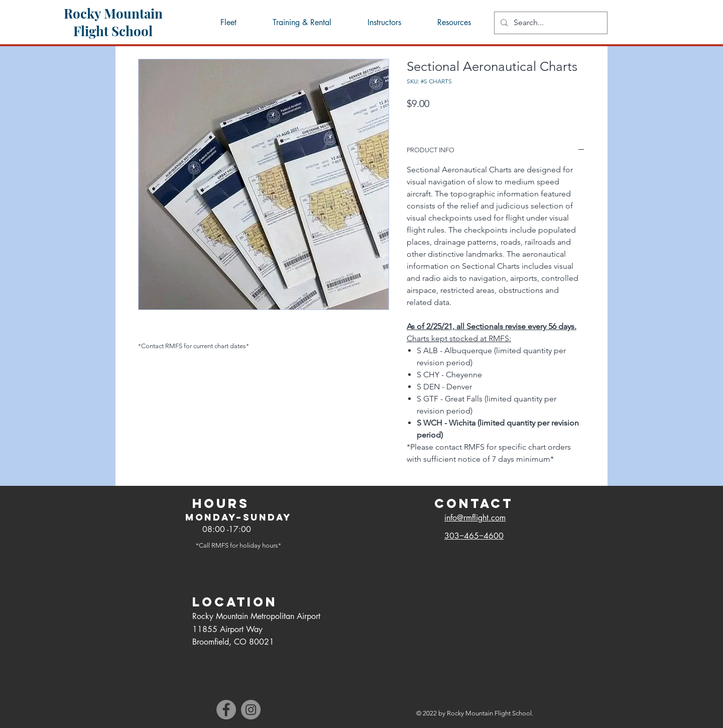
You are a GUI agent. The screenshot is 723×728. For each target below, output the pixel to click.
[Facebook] (226, 710)
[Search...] (550, 23)
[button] (453, 23)
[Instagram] (251, 710)
